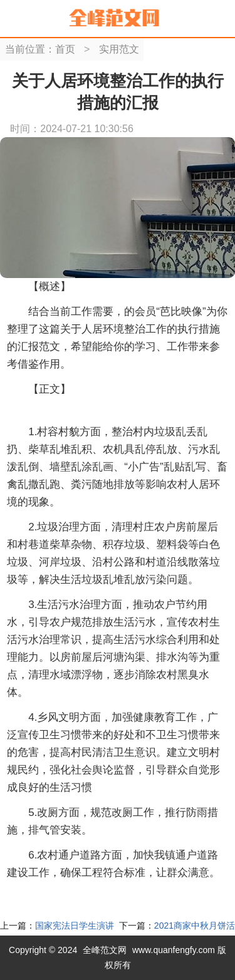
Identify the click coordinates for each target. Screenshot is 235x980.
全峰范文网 (105, 950)
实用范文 (119, 49)
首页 (65, 49)
